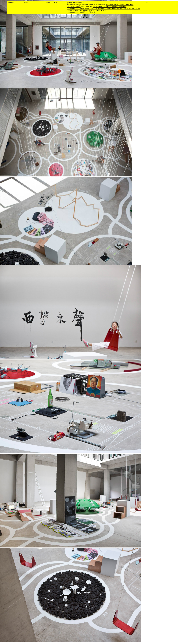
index (26, 3)
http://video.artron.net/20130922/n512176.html (84, 8)
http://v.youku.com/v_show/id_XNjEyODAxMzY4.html (121, 8)
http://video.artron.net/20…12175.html (81, 12)
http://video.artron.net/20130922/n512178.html (110, 6)
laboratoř (10, 3)
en (147, 3)
